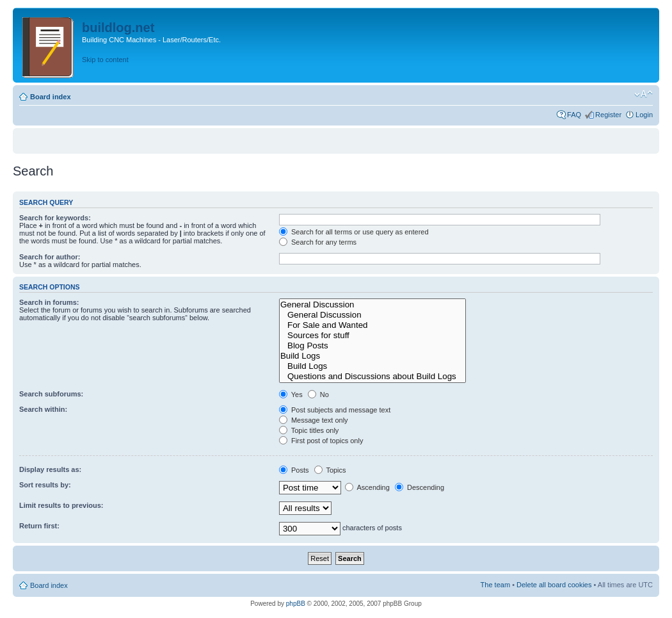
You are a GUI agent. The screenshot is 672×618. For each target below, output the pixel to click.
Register (608, 115)
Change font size (644, 94)
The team (495, 585)
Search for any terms (318, 242)
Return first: (39, 526)
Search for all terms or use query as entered (354, 232)
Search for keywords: (55, 218)
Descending (420, 487)
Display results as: (50, 469)
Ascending (367, 487)
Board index (51, 97)
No (318, 394)
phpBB (296, 604)
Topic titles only (309, 430)
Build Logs (372, 356)
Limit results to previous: (61, 505)
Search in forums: (49, 302)
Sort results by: (45, 485)
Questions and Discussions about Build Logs (372, 377)
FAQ (574, 115)
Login (644, 115)
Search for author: (50, 257)
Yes (291, 394)
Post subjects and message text (335, 410)
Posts (294, 470)
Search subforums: (51, 394)
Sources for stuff (372, 336)
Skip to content (105, 60)
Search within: (43, 409)
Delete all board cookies (554, 585)
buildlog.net (118, 28)
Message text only (314, 420)
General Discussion (372, 305)
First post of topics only (321, 441)
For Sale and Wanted (372, 325)
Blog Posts (372, 346)
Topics (330, 470)
